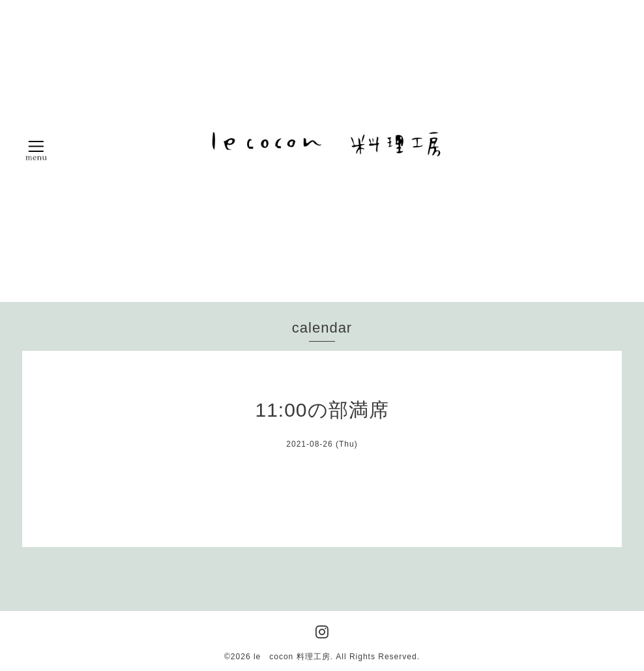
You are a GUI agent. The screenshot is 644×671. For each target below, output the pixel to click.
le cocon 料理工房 (292, 657)
